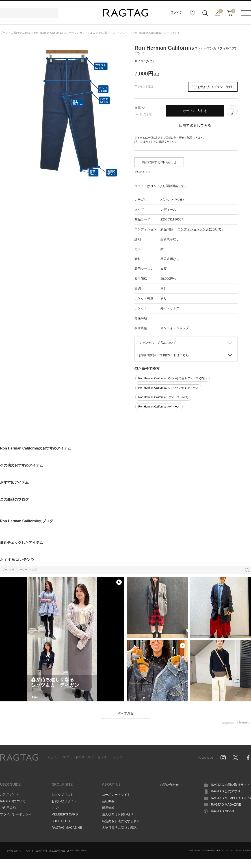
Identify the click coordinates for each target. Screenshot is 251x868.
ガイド (149, 142)
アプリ (56, 808)
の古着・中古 (75, 33)
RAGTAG (19, 758)
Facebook (248, 758)
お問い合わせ (169, 785)
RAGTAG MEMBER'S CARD (231, 798)
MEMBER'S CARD (65, 814)
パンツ (165, 200)
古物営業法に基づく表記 (119, 828)
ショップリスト (63, 795)
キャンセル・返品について (158, 343)
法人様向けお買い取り (118, 814)
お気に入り (193, 13)
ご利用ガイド (9, 795)
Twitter (236, 758)
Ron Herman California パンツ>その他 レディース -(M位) (172, 378)
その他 (179, 200)
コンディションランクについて (199, 229)
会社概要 (108, 801)
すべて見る (125, 713)
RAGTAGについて (13, 801)
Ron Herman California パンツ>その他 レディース (168, 388)
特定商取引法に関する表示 (121, 821)
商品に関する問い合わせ (159, 162)
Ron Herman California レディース (159, 407)
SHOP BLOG (61, 821)
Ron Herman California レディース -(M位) (163, 397)
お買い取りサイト (64, 801)
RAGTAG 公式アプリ (226, 791)
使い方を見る (143, 172)
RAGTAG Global (222, 811)
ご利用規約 (8, 808)
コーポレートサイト (116, 795)
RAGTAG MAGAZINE (67, 828)
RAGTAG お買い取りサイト (230, 785)
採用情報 (108, 808)
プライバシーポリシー (16, 814)
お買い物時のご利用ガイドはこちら (164, 355)
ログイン (177, 12)
